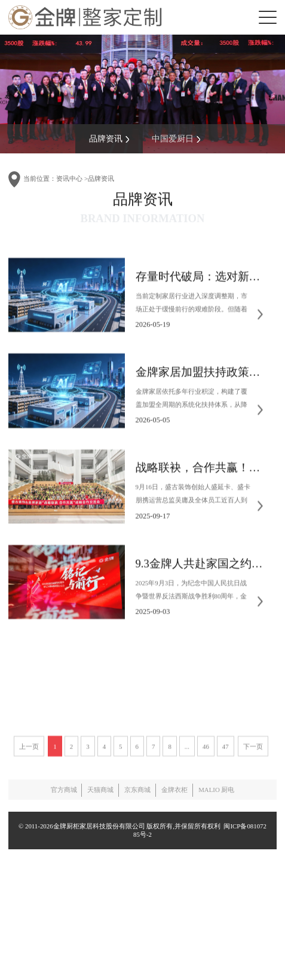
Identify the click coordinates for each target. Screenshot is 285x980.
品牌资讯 (109, 137)
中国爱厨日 (176, 137)
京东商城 (137, 790)
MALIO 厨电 (216, 790)
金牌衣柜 (174, 790)
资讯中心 (69, 178)
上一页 (29, 798)
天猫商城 (100, 790)
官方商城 (64, 790)
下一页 (253, 798)
